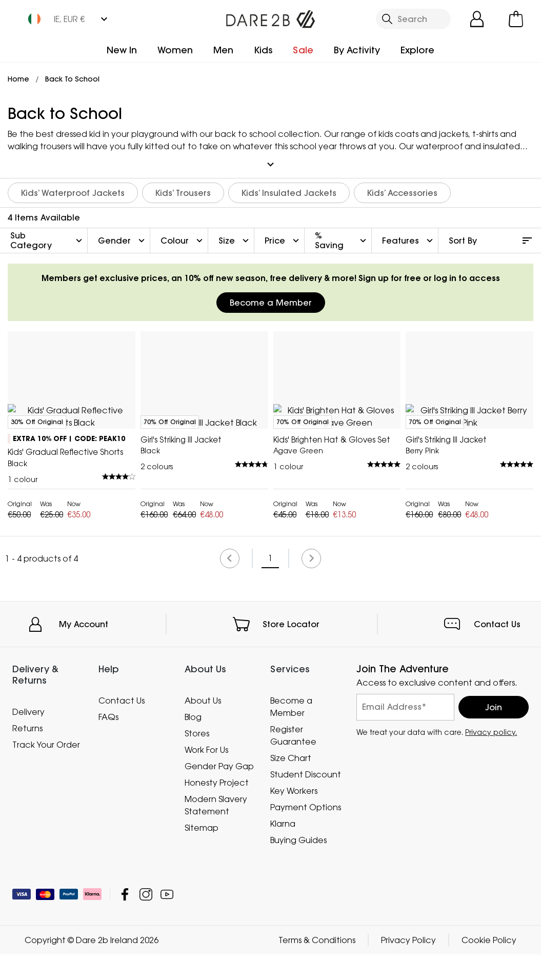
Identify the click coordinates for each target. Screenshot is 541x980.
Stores (197, 758)
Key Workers (294, 816)
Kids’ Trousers (183, 188)
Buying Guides (298, 865)
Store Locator (291, 649)
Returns (27, 753)
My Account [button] (84, 649)
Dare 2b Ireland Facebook (125, 920)
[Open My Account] (477, 19)
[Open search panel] (414, 19)
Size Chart (291, 783)
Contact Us (497, 649)
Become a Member (271, 298)
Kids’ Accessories (402, 188)
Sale (303, 50)
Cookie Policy (489, 966)
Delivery (28, 737)
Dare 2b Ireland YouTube (167, 920)
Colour (183, 236)
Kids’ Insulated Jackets (289, 188)
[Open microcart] (516, 19)
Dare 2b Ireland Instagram (146, 920)
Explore (417, 50)
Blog (193, 742)
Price (283, 236)
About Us (203, 726)
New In (122, 50)
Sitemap (202, 853)
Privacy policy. (491, 757)
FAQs (108, 742)
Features (409, 236)
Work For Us (206, 775)
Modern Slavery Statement (216, 830)
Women (175, 50)
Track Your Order (46, 770)
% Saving (342, 236)
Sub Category (47, 236)
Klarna (283, 849)
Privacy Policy (408, 966)
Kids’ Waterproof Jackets (73, 188)
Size (235, 236)
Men (223, 50)
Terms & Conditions (317, 966)
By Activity (357, 50)
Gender (123, 236)
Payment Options (306, 832)
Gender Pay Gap (219, 791)
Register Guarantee (293, 761)
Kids (263, 50)
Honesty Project (217, 808)
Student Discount (306, 799)
